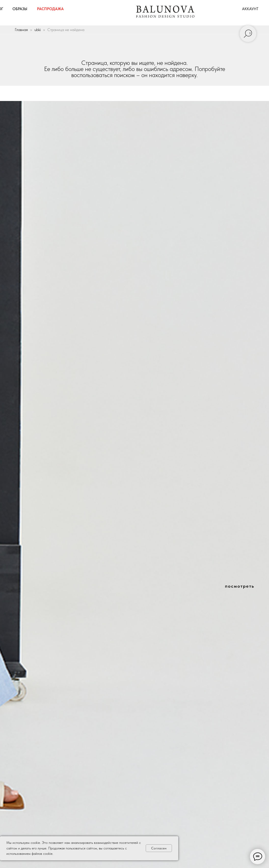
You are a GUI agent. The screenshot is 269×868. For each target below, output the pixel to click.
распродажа (50, 9)
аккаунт (250, 9)
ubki (38, 30)
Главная (21, 30)
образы (20, 9)
